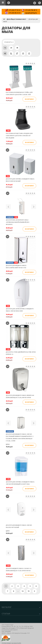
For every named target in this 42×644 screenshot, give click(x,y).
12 (5, 48)
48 (17, 48)
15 (29, 591)
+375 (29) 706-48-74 (29, 10)
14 (23, 591)
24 (11, 48)
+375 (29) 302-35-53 (13, 13)
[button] (8, 207)
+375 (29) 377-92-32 (13, 10)
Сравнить (9, 42)
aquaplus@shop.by (29, 13)
